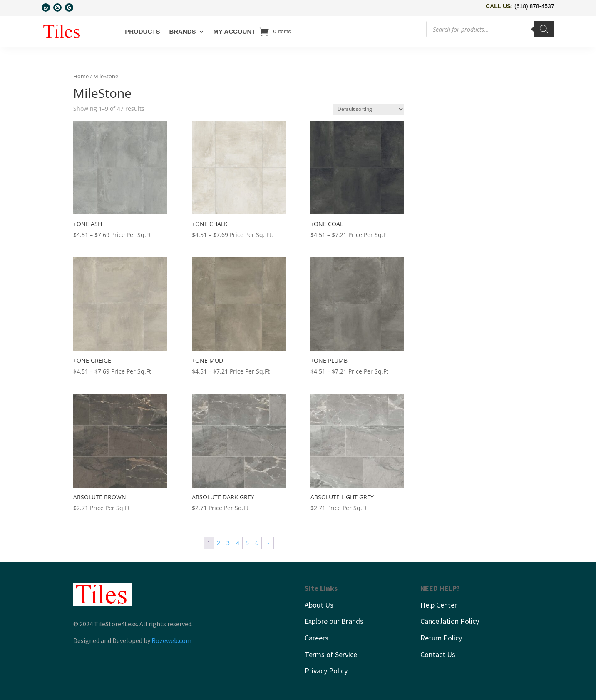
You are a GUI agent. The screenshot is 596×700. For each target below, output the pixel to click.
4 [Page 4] (238, 543)
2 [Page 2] (219, 543)
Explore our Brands (334, 621)
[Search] (544, 29)
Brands (182, 31)
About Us (319, 605)
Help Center (439, 605)
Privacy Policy (326, 671)
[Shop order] (368, 109)
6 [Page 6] (257, 543)
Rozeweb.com (171, 640)
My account (235, 31)
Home (81, 76)
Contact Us (438, 654)
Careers (317, 638)
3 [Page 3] (228, 543)
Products (142, 31)
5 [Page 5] (247, 543)
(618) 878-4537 (534, 6)
